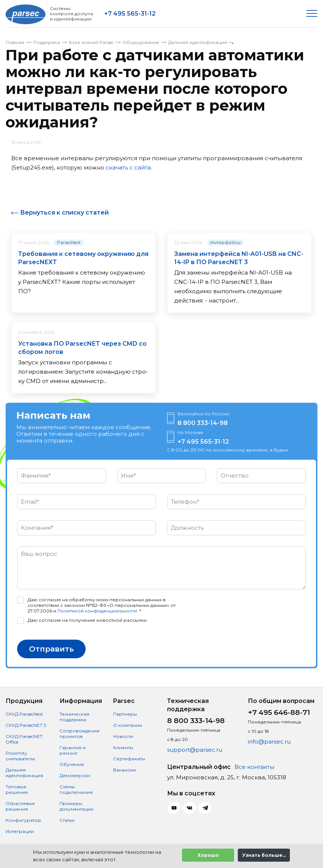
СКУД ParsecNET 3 (26, 725)
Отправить (51, 649)
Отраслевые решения (20, 806)
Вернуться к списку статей (64, 213)
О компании (128, 725)
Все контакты (254, 766)
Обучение (72, 764)
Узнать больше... (264, 855)
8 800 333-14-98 (203, 423)
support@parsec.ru (195, 749)
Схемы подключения (76, 789)
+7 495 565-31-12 (130, 14)
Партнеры (125, 714)
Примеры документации (76, 806)
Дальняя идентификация (24, 772)
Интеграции (20, 831)
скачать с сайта (128, 167)
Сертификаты (129, 758)
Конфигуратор (23, 820)
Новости (123, 736)
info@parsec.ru (269, 741)
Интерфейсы (226, 242)
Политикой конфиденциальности (97, 610)
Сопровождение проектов (80, 733)
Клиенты (123, 747)
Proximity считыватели (20, 755)
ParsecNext (69, 242)
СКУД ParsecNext (24, 714)
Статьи (67, 820)
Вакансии (124, 769)
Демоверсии (75, 775)
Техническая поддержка (74, 716)
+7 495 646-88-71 (279, 712)
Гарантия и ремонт (73, 750)
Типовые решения (17, 789)
